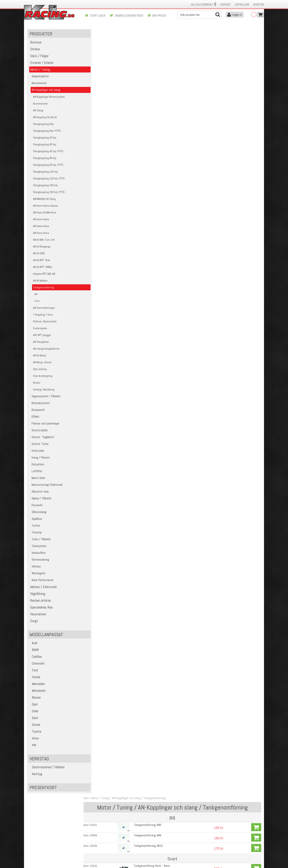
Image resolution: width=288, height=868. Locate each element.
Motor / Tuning (103, 32)
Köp (256, 61)
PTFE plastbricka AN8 (145, 144)
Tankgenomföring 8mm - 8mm (150, 99)
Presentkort (43, 788)
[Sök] (199, 15)
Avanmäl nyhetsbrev (38, 852)
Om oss (150, 831)
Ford (33, 671)
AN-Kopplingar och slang (129, 32)
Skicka (157, 814)
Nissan (35, 698)
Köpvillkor (242, 5)
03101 (96, 59)
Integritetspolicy (95, 848)
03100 (96, 79)
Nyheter (259, 5)
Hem (89, 32)
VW (32, 746)
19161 (96, 121)
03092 (96, 165)
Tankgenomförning (158, 32)
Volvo (34, 739)
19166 (96, 144)
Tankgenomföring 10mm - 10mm (152, 110)
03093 (96, 175)
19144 (96, 110)
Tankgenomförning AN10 (147, 79)
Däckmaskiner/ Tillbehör (47, 768)
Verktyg (35, 775)
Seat (33, 719)
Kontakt (225, 5)
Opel (33, 705)
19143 (96, 99)
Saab (34, 712)
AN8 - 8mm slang (142, 121)
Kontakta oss (93, 831)
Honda (34, 678)
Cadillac (35, 657)
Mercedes (37, 685)
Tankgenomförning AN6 (146, 59)
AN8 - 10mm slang (143, 132)
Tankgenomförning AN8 (146, 69)
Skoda (34, 726)
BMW (34, 651)
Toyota (35, 732)
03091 (96, 155)
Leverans (90, 840)
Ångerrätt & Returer (97, 844)
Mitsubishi (37, 691)
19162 (96, 133)
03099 (96, 69)
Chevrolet (37, 664)
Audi (33, 644)
